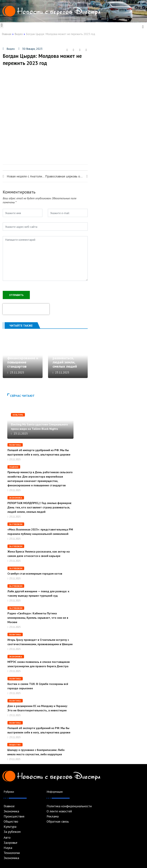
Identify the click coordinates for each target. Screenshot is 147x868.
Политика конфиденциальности (69, 806)
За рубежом (16, 524)
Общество (15, 745)
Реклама (53, 816)
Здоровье (10, 843)
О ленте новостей (59, 811)
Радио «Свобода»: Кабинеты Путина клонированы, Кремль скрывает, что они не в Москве (38, 618)
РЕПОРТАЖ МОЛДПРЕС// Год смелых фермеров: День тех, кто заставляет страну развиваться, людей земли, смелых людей (68, 352)
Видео (19, 34)
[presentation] (26, 309)
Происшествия (14, 816)
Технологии (12, 853)
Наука (8, 848)
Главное (14, 467)
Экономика (16, 498)
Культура (18, 415)
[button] (2, 25)
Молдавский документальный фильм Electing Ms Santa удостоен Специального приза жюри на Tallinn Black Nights (39, 424)
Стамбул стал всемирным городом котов (35, 573)
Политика (15, 445)
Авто (7, 838)
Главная (7, 34)
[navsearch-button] (143, 26)
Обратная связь (58, 821)
